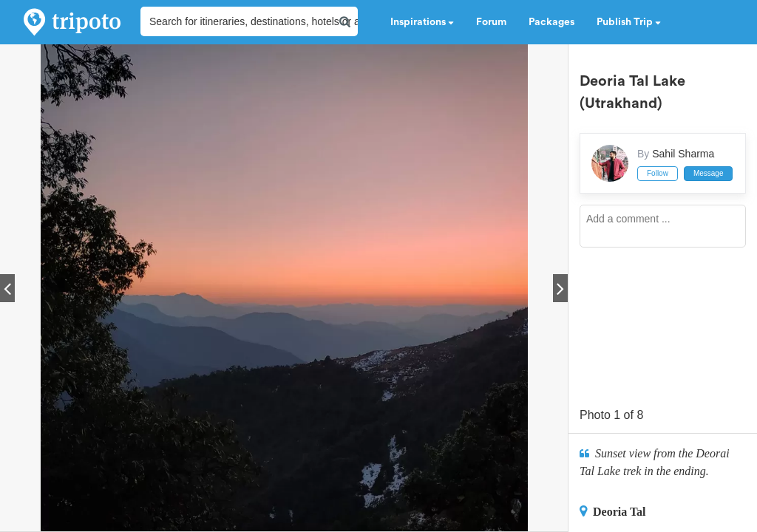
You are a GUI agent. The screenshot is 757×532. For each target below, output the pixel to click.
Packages (551, 22)
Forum (491, 22)
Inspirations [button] (422, 22)
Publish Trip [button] (629, 22)
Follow (658, 173)
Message (709, 173)
